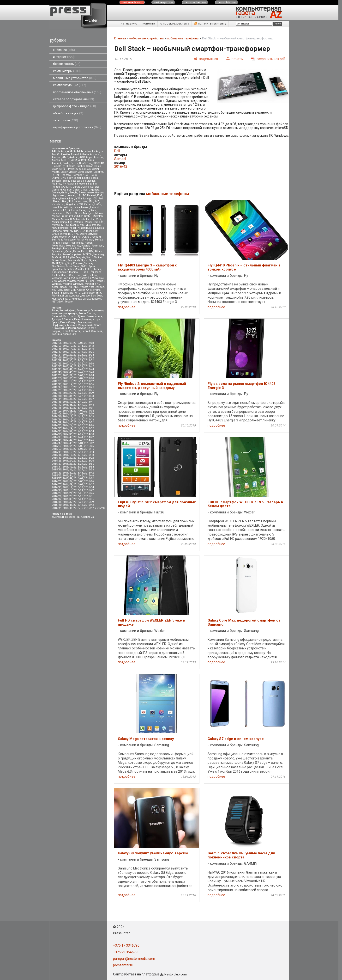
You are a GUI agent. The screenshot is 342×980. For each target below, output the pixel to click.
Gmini (65, 193)
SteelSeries (58, 266)
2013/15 (78, 384)
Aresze (86, 296)
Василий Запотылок (64, 316)
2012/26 (67, 358)
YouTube (57, 290)
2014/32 (67, 431)
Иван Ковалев (83, 319)
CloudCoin (85, 169)
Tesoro (69, 302)
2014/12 (78, 416)
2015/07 (57, 449)
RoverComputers (72, 255)
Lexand (94, 207)
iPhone (56, 201)
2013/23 (67, 390)
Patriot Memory (85, 240)
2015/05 (78, 446)
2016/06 (89, 481)
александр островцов (65, 313)
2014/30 (89, 428)
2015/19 (57, 458)
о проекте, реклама (175, 23)
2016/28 (57, 496)
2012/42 (67, 369)
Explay (66, 181)
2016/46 (78, 508)
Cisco (55, 169)
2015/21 (78, 458)
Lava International (62, 207)
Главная (120, 38)
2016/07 (57, 484)
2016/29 (67, 496)
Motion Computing (62, 222)
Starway (89, 263)
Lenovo (85, 207)
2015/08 (67, 449)
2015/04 (67, 446)
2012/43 (78, 369)
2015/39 (57, 473)
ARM (74, 160)
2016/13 (78, 487)
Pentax (99, 240)
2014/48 (67, 443)
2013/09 (57, 381)
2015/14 (89, 452)
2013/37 (89, 399)
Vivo (54, 281)
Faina (55, 311)
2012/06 (67, 343)
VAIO (85, 275)
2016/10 (89, 484)
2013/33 (89, 396)
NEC (54, 228)
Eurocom (57, 181)
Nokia (93, 228)
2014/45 (78, 440)
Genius (67, 190)
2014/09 (89, 414)
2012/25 (57, 358)
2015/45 (78, 476)
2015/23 (57, 461)
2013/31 (67, 396)
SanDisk (57, 257)
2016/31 (89, 496)
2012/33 (57, 364)
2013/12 (89, 381)
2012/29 (57, 361)
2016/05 (78, 481)
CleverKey (72, 169)
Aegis (99, 151)
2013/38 (57, 402)
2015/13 (78, 452)
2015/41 (78, 473)
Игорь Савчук (69, 322)
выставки (58, 517)
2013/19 (78, 387)
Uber (64, 275)
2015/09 (78, 449)
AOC (82, 157)
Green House (86, 193)
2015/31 (57, 467)
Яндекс (67, 296)
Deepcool (66, 175)
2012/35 (78, 364)
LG (65, 210)
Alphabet (95, 154)
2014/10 (57, 416)
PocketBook (58, 246)
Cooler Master (69, 172)
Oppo (55, 237)
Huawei (92, 195)
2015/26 (89, 461)
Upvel (78, 275)
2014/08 (78, 414)
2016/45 (67, 508)
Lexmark (57, 210)
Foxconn (71, 184)
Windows (78, 284)
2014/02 (57, 411)
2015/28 (67, 464)
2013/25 (89, 390)
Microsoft (66, 219)
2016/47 (89, 508)
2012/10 (67, 346)
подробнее (127, 307)
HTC (83, 195)
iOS (95, 199)
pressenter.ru (123, 965)
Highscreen (59, 195)
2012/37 (57, 367)
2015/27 (57, 464)
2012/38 (67, 367)
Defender (78, 175)
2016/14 (89, 487)
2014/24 (67, 425)
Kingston (71, 204)
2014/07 (67, 414)
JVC (97, 201)
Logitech (91, 210)
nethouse (63, 228)
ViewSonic (98, 278)
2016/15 (57, 490)
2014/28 (67, 428)
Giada (84, 190)
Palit (60, 240)
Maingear (89, 213)
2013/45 (89, 405)
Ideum (55, 199)
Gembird (57, 190)
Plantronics (77, 243)
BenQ (82, 163)
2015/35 (57, 470)
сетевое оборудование (74, 99)
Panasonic (70, 240)
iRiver (64, 201)
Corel (81, 172)
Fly (64, 184)
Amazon (57, 157)
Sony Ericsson (75, 263)
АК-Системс (93, 290)
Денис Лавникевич (90, 316)
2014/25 (78, 425)
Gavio (86, 187)
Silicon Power (59, 260)
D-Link (56, 175)
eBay (70, 178)
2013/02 (67, 375)
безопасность (67, 64)
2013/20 (89, 387)
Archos (56, 160)
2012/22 (67, 355)
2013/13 (57, 384)
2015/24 (67, 461)
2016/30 (78, 496)
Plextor (88, 243)
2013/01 (57, 375)
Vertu (67, 278)
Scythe (71, 257)
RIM (91, 251)
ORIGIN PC (74, 237)
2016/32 (57, 499)
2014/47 (57, 443)
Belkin (74, 163)
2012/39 (78, 367)
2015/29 (78, 464)
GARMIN (66, 187)
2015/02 (89, 443)
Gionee (56, 193)
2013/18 (67, 387)
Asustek (57, 163)
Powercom (97, 246)
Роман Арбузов (77, 328)
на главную (129, 23)
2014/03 (67, 411)
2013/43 (67, 405)
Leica (77, 207)
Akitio (66, 154)
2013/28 (78, 393)
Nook (66, 231)
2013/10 (67, 381)
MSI (82, 225)
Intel (72, 199)
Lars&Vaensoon (92, 299)
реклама (89, 517)
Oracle (63, 237)
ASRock (82, 160)
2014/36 (67, 434)
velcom (93, 275)
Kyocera (89, 204)
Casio (98, 166)
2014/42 (89, 437)
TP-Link (83, 272)
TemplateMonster (74, 269)
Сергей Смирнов (92, 331)
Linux (82, 210)
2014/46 (89, 440)
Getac (76, 190)
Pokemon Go (73, 246)
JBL (91, 201)
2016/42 (78, 505)
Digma (56, 178)
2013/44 (78, 405)
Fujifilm (92, 184)
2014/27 (57, 428)
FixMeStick (89, 181)
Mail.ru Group (74, 213)
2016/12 (67, 487)
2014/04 (78, 411)
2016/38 (78, 502)
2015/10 (89, 449)
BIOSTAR (99, 163)
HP (78, 195)
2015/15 (57, 455)
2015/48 (67, 478)
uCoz (71, 275)
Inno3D (66, 299)
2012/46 (67, 372)
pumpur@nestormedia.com (134, 959)
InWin (79, 199)
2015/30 (89, 464)
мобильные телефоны (183, 38)
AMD (65, 157)
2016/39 (89, 502)
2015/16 (67, 455)
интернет (64, 57)
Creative (98, 172)
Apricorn (99, 157)
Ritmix (98, 251)
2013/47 (67, 408)
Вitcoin (56, 293)
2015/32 (67, 467)
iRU (71, 201)
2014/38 (89, 434)
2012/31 (78, 361)
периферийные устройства (77, 127)
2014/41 (78, 437)
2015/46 (89, 476)
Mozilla (74, 225)
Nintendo (83, 228)
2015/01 (78, 443)
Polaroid (86, 246)
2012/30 (67, 361)
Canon (90, 166)
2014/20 (67, 422)
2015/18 (89, 455)
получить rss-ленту (210, 23)
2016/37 (67, 502)
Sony (64, 263)
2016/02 (89, 478)
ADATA (71, 151)
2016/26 (89, 493)
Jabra (77, 201)
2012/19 (78, 352)
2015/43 (57, 476)
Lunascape (58, 213)
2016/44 (57, 508)
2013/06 (67, 378)
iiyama (64, 199)
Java (85, 201)
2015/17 (78, 455)
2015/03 (57, 446)
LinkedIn (73, 210)
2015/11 (57, 452)
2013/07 (78, 378)
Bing (90, 163)
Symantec (57, 269)
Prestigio (57, 249)
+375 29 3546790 (126, 952)
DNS (63, 178)
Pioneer (65, 243)
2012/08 (89, 343)
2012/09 (57, 346)
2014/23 (57, 425)
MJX (99, 219)
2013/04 (89, 375)
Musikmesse (93, 225)
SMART (56, 263)
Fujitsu (56, 187)
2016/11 (57, 487)
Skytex (92, 260)
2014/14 (57, 420)
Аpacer (81, 290)
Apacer (76, 296)
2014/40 (67, 437)
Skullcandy (74, 260)
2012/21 (57, 355)
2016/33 (67, 499)
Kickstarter (58, 204)
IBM (100, 195)
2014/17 (78, 420)
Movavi (56, 225)
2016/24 (67, 493)
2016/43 (89, 505)
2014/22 (89, 422)
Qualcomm (58, 251)
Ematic (86, 178)
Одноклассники (91, 293)
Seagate (81, 257)
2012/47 (78, 372)
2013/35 (67, 399)
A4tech (56, 151)
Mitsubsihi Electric (84, 219)
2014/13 (89, 416)
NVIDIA (74, 231)
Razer (77, 251)
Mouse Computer (94, 222)
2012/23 (78, 355)
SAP (65, 257)
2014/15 (67, 420)
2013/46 (57, 408)
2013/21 (57, 390)
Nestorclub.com (176, 974)
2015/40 (67, 473)
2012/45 (57, 372)
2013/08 (89, 378)
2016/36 (57, 502)
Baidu (66, 163)
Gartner (77, 187)
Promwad (88, 249)
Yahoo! (84, 287)
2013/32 (78, 396)
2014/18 (89, 420)
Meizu (99, 213)
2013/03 (78, 375)
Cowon (89, 172)
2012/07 (78, 343)
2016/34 (78, 499)
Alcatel (75, 154)
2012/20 (89, 352)
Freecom (82, 184)
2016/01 (78, 478)
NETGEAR (58, 302)
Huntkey (57, 299)
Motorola (79, 222)
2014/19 (57, 422)
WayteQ (72, 281)
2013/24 (78, 390)
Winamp (67, 284)
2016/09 (78, 484)
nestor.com (132, 2)
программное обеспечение (77, 92)
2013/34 (57, 399)
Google (73, 193)
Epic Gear (96, 296)
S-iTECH (87, 255)
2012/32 (89, 361)
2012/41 (57, 369)
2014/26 (89, 425)
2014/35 (57, 434)
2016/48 (100, 508)
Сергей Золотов (71, 331)
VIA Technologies (81, 278)
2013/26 (57, 393)
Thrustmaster (60, 272)
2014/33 (78, 431)
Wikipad (57, 284)
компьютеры (67, 71)
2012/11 (78, 346)
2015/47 (57, 478)
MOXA (65, 225)
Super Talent (73, 266)
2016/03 (57, 481)
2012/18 (67, 352)
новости (149, 23)
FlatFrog (57, 184)
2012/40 (89, 367)
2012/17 (57, 352)
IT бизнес (64, 50)
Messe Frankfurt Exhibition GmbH (72, 216)
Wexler (100, 281)
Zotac (66, 290)
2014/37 (78, 434)
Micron (56, 219)
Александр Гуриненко (90, 311)
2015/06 (89, 446)
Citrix (62, 169)
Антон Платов (87, 313)
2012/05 (57, 343)
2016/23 (57, 493)
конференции (74, 517)
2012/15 (78, 349)
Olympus (65, 234)
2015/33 (78, 467)
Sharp (90, 257)
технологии (66, 120)
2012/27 (78, 358)
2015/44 (67, 476)
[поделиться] (206, 59)
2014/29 (78, 428)
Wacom (62, 281)
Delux (94, 175)
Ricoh (84, 251)
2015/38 (89, 470)
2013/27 (67, 393)
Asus (91, 160)
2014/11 (67, 416)
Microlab (98, 216)
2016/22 (89, 490)
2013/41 (89, 402)
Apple (89, 157)
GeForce (95, 187)
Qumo (69, 251)
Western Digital (86, 281)
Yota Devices (97, 287)
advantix (90, 151)
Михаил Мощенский (80, 325)
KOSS (80, 204)
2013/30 (57, 396)
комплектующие (70, 85)
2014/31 (57, 431)
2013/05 (57, 378)
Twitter (56, 275)
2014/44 (67, 440)
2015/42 (89, 473)
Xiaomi (63, 287)
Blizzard (70, 166)
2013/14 (67, 384)
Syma (92, 266)
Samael (64, 311)
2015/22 (89, 458)
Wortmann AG (92, 284)
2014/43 (57, 440)
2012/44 (89, 369)
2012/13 (57, 349)
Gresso (99, 193)
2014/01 (89, 408)
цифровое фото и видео (75, 106)
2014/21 (78, 422)
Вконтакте (67, 293)
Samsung (99, 255)
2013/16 (89, 384)
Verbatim (57, 278)
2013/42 (57, 405)
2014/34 (89, 431)
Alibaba (84, 154)
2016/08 (67, 484)
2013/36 (78, 399)
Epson (94, 178)
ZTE (73, 290)
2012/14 (67, 349)
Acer (63, 151)
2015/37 (78, 470)
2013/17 (57, 387)
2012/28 (89, 358)
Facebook (76, 181)
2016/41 (67, 505)
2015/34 (89, 467)
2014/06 (57, 414)
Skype (84, 260)
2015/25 (78, 461)
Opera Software (89, 234)
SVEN (84, 266)
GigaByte (94, 190)
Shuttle (98, 257)
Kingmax (77, 299)
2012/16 (89, 349)
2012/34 (67, 364)
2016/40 (57, 505)
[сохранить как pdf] (268, 59)
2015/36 (67, 470)
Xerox (55, 287)
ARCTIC (66, 160)
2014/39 (57, 437)
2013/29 (89, 393)
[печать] (235, 59)
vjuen (72, 311)
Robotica (57, 255)
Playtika (56, 296)
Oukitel (86, 237)
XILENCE (74, 287)
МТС (78, 293)
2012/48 (89, 372)
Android (74, 157)
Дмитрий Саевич (62, 319)
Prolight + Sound (72, 249)
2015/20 (67, 458)
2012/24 (89, 355)
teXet (88, 269)
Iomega (87, 199)
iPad (100, 199)
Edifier (77, 178)
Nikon (73, 228)
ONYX (75, 234)
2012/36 (89, 364)
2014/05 (89, 411)
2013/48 (78, 408)
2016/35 (89, 499)
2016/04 (67, 481)
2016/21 (78, 490)
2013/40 (78, 402)
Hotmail (71, 195)
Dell (87, 175)
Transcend (95, 272)
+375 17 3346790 (126, 945)
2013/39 (67, 402)
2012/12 (89, 346)
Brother (81, 166)
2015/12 (67, 452)
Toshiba (73, 272)
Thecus (97, 269)
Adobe (80, 151)
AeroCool (57, 154)
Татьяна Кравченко (64, 334)
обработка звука (68, 113)
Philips (56, 243)
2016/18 (67, 490)
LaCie (98, 204)
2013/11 (78, 381)
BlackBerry (58, 166)
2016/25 (78, 493)
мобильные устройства (75, 78)
